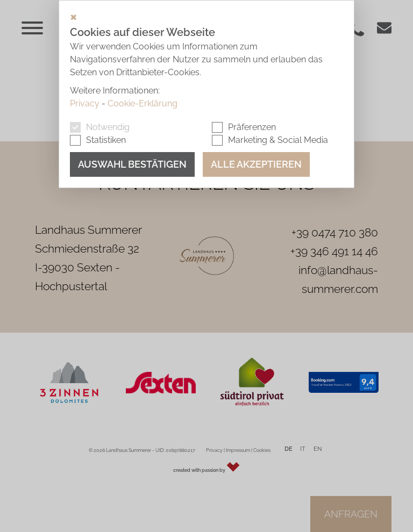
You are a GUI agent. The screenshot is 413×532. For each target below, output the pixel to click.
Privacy (85, 103)
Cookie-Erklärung (143, 103)
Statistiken (106, 140)
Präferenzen (252, 127)
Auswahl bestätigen (132, 164)
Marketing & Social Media (278, 140)
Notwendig (108, 127)
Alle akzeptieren (256, 164)
